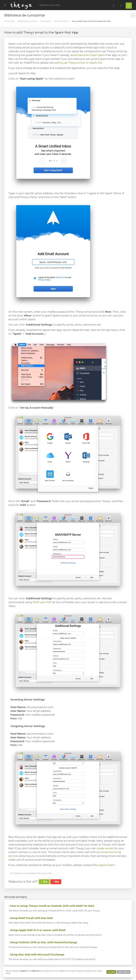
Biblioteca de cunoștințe (27, 21)
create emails (105, 848)
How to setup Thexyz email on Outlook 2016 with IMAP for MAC (51, 906)
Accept (111, 972)
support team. (107, 865)
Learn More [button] (123, 972)
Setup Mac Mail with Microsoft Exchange (36, 955)
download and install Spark (88, 55)
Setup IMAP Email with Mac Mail (31, 918)
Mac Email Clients (61, 21)
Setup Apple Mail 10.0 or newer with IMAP (37, 930)
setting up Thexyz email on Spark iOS (78, 63)
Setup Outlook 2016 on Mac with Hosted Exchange (43, 942)
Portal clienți (9, 21)
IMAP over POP (42, 602)
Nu (56, 882)
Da (44, 882)
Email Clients (46, 21)
